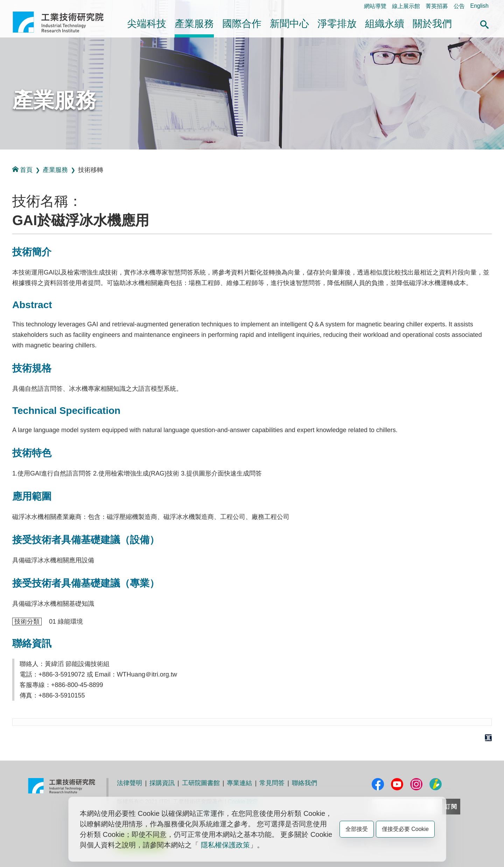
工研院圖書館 (201, 783)
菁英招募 (437, 6)
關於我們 (432, 24)
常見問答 (272, 783)
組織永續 (385, 24)
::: (15, 6)
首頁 (22, 170)
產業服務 (194, 24)
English (479, 6)
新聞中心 (289, 24)
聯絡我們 (304, 783)
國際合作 (242, 24)
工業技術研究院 (63, 22)
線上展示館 (406, 6)
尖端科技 (147, 24)
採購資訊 (162, 783)
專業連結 (239, 783)
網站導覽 (375, 6)
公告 (459, 6)
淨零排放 (337, 24)
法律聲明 (129, 783)
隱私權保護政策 (225, 845)
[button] (484, 23)
